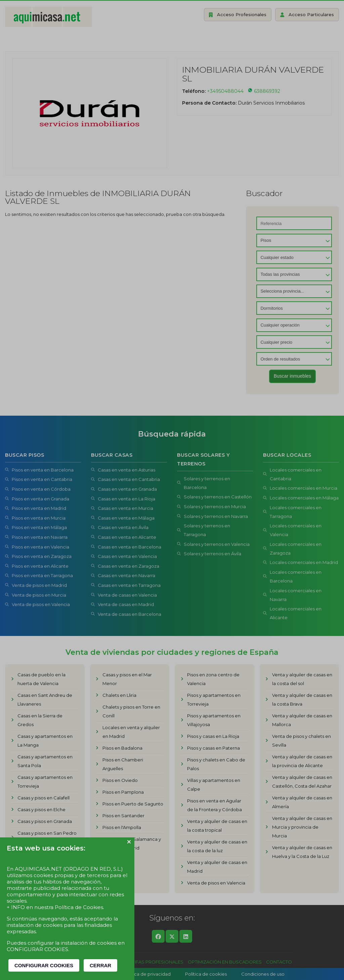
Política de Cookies (79, 907)
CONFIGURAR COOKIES (44, 965)
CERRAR (100, 965)
